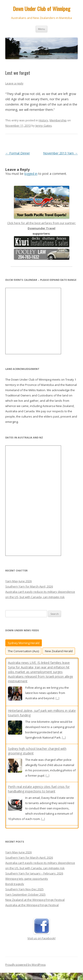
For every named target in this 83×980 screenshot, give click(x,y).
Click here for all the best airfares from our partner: (42, 223)
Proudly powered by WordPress (25, 969)
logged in (31, 174)
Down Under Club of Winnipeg (41, 9)
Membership (58, 120)
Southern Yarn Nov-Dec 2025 (24, 894)
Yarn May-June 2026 (18, 581)
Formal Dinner (18, 153)
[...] (57, 698)
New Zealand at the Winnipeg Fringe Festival (35, 904)
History (43, 120)
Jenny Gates (44, 126)
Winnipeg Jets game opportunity (27, 883)
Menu (41, 29)
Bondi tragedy (15, 889)
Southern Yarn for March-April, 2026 (29, 586)
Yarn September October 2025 (25, 899)
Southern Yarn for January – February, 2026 (34, 878)
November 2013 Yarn (60, 153)
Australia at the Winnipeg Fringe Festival (32, 910)
